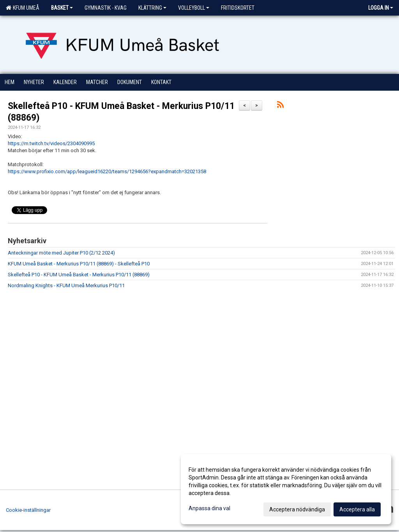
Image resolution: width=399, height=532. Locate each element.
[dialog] (286, 489)
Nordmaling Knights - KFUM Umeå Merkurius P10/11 (66, 285)
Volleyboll (194, 8)
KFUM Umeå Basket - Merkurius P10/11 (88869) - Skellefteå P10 (79, 264)
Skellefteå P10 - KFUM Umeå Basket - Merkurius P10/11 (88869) (79, 275)
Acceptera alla (357, 509)
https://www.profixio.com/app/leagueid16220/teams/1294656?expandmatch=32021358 (107, 171)
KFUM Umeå (23, 8)
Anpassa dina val (209, 508)
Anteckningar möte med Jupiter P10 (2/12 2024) (61, 253)
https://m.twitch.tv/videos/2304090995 (51, 143)
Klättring (152, 8)
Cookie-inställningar (28, 510)
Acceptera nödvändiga (297, 509)
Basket (62, 8)
